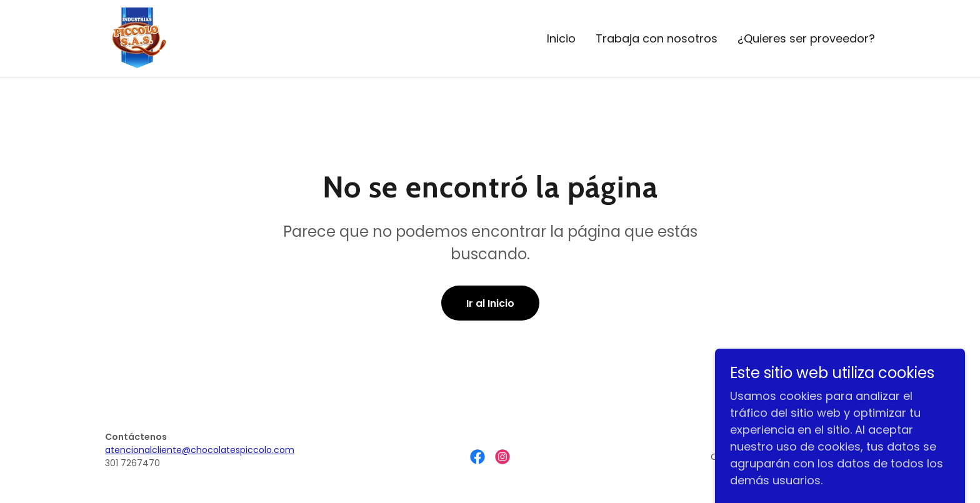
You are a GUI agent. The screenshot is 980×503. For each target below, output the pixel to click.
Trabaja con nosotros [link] (657, 38)
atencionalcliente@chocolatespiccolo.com (200, 450)
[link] (136, 38)
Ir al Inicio (490, 303)
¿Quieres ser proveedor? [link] (806, 38)
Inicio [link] (561, 38)
